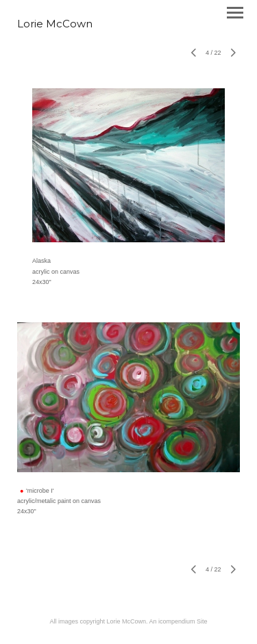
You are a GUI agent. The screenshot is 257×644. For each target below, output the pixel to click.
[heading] (55, 25)
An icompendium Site (179, 621)
